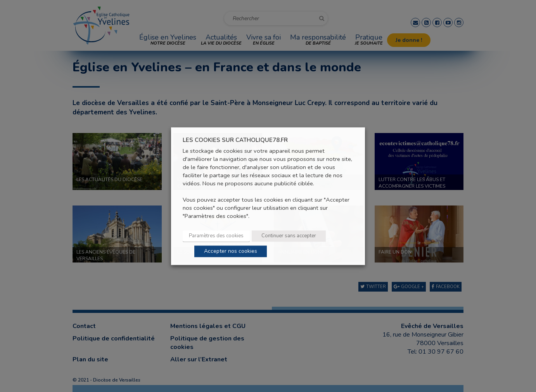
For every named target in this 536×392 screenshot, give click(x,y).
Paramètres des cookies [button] (216, 236)
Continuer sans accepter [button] (289, 236)
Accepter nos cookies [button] (231, 251)
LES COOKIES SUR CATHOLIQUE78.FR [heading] (235, 140)
